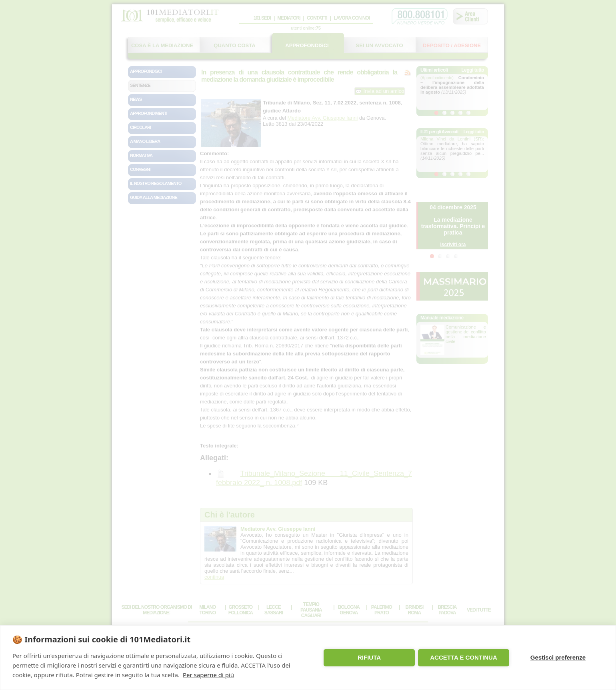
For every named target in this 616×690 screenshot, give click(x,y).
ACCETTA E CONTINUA (464, 657)
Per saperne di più (208, 675)
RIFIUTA (369, 657)
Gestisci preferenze (558, 657)
